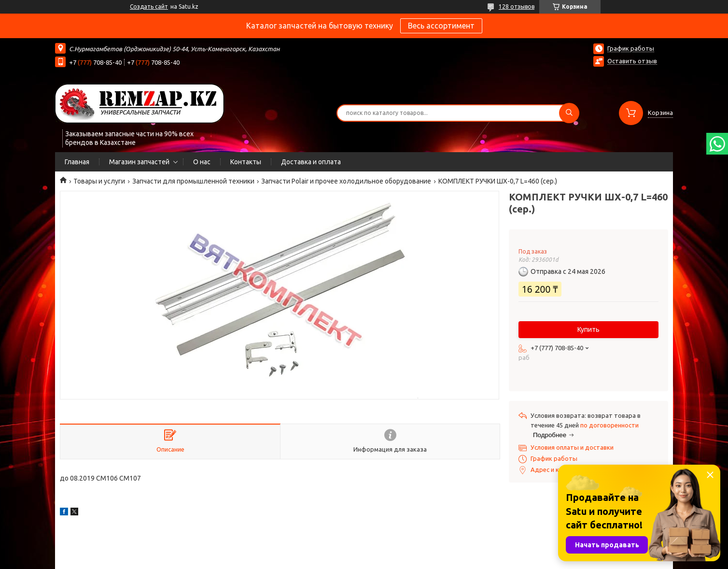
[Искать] (569, 113)
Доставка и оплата (311, 162)
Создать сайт (149, 7)
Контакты (246, 162)
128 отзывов (517, 7)
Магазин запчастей (139, 162)
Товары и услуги (99, 181)
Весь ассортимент (441, 26)
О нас (202, 162)
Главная (77, 162)
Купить (588, 329)
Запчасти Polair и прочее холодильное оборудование (346, 181)
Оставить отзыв (632, 61)
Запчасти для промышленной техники (193, 181)
